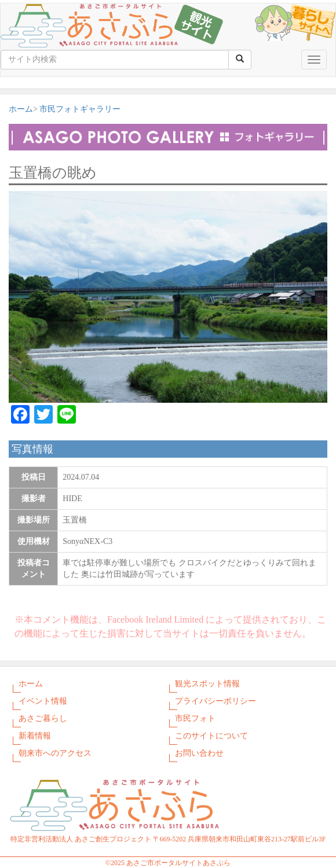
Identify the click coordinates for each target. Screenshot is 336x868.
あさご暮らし (43, 718)
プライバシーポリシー (216, 701)
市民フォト (195, 718)
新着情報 (35, 736)
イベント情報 (43, 701)
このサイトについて (211, 736)
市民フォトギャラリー (80, 109)
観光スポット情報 (207, 684)
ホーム (21, 109)
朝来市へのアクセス (55, 753)
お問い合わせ (199, 753)
